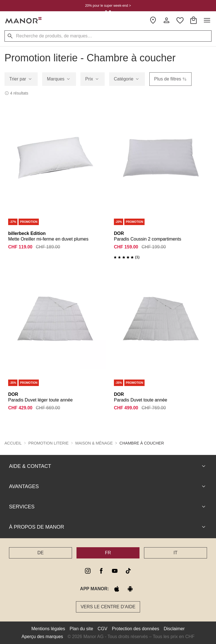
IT (175, 553)
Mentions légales (48, 629)
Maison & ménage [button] (94, 443)
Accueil (13, 443)
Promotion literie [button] (49, 443)
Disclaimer (174, 629)
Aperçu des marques (42, 637)
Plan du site (82, 629)
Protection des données (136, 629)
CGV (103, 629)
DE (40, 553)
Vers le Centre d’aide (108, 607)
